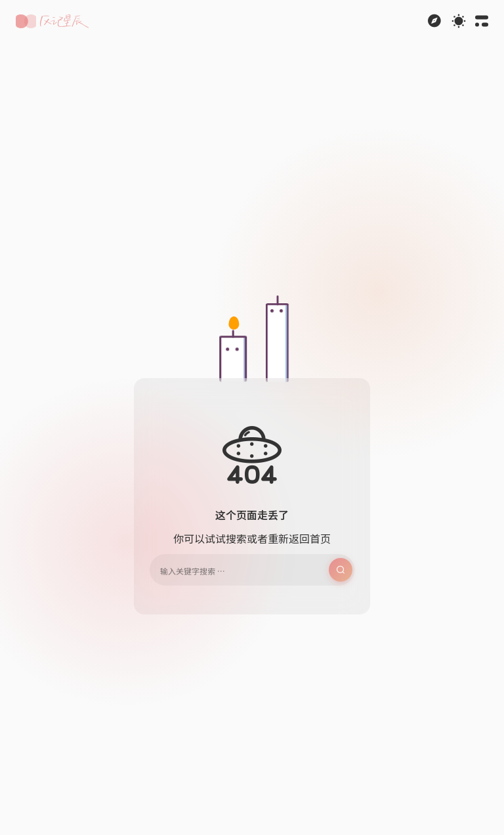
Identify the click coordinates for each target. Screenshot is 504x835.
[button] (52, 21)
